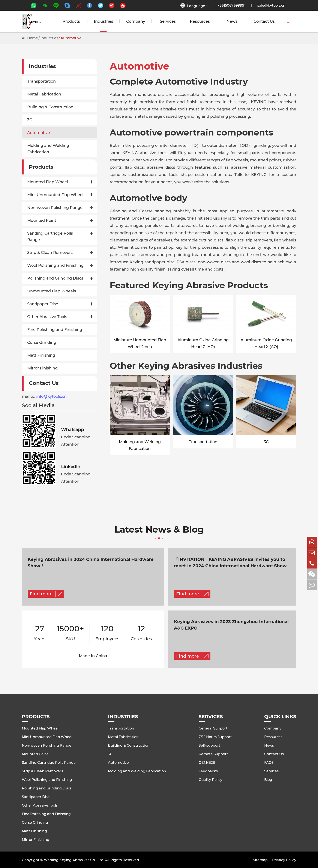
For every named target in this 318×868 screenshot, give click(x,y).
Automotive (71, 38)
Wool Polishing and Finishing (55, 265)
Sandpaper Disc (43, 304)
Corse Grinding (42, 342)
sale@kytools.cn (271, 5)
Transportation (41, 81)
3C (30, 120)
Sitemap (260, 860)
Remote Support (213, 753)
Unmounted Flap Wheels (52, 291)
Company (136, 21)
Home (33, 38)
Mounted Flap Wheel (48, 182)
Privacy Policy (284, 860)
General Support (213, 728)
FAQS (269, 762)
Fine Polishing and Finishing (55, 330)
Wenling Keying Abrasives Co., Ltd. (74, 860)
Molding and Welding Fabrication (48, 149)
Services (168, 21)
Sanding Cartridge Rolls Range (50, 237)
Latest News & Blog (159, 532)
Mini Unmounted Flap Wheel (55, 195)
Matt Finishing (41, 355)
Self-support (209, 745)
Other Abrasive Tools (47, 317)
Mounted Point (42, 220)
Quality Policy (210, 779)
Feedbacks (208, 770)
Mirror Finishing (42, 368)
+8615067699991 (232, 5)
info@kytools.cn (51, 396)
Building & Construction (50, 107)
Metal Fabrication (44, 94)
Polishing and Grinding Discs (55, 278)
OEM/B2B (207, 762)
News (232, 21)
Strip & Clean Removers (50, 253)
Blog (268, 779)
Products (71, 21)
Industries (103, 21)
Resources (200, 21)
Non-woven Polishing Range (55, 208)
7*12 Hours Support (215, 736)
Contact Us (264, 21)
